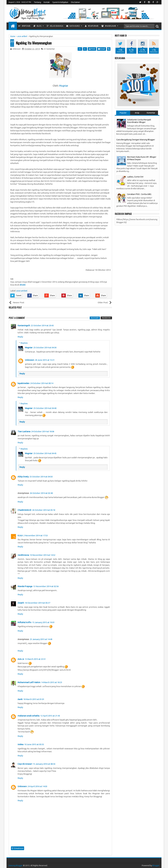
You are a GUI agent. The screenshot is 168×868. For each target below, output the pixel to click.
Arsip (137, 113)
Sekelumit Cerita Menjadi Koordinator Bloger (139, 121)
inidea (21, 744)
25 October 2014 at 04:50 (41, 477)
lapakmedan (23, 383)
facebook (106, 318)
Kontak (47, 2)
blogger (95, 318)
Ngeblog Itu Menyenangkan (34, 43)
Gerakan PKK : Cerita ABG (139, 194)
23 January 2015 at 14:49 (41, 639)
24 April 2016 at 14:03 (37, 786)
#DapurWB (92, 26)
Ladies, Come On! (135, 177)
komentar (49, 49)
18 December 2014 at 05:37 (37, 603)
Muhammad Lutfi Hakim (29, 682)
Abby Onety (23, 477)
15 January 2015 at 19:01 (43, 622)
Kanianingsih (24, 325)
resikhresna (23, 555)
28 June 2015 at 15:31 (45, 360)
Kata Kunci (73, 26)
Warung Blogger (16, 866)
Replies (24, 343)
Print (92, 49)
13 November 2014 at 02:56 (46, 586)
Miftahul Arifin (24, 622)
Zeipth (21, 603)
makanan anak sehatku (29, 716)
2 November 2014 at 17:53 (36, 535)
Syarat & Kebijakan (60, 2)
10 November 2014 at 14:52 (43, 555)
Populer (123, 113)
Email (101, 49)
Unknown (30, 360)
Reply (20, 337)
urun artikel (22, 291)
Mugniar (64, 86)
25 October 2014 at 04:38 (45, 347)
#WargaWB (109, 26)
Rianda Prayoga (25, 586)
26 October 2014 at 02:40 (41, 493)
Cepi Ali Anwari (25, 764)
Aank (20, 699)
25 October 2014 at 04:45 (45, 453)
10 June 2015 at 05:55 (34, 744)
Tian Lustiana (24, 431)
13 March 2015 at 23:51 (35, 659)
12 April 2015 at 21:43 (50, 716)
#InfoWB (24, 26)
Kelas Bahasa (55, 26)
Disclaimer (75, 2)
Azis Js (21, 659)
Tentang (37, 2)
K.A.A (20, 535)
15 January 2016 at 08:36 (44, 764)
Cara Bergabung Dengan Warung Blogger (136, 140)
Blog (38, 26)
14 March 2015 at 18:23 (52, 682)
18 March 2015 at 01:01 (34, 699)
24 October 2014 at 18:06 (43, 431)
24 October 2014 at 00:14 (42, 383)
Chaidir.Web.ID (24, 510)
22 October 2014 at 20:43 (42, 325)
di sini (23, 285)
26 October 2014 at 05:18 (44, 510)
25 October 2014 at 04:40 (45, 408)
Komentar (151, 113)
